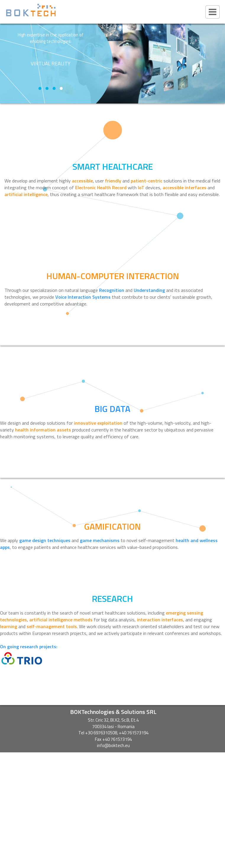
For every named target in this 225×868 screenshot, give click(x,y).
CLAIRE (113, 782)
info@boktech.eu (113, 745)
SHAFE (113, 772)
